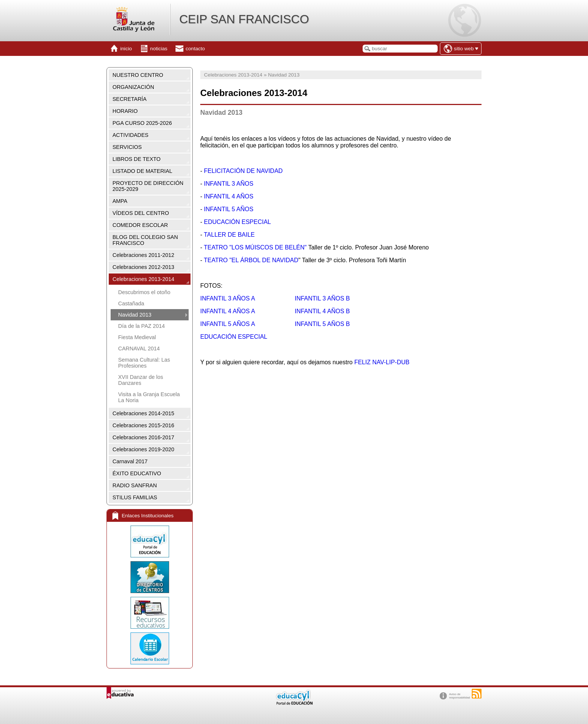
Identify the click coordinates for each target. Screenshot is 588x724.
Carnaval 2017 (130, 461)
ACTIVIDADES (130, 135)
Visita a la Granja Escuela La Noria (149, 397)
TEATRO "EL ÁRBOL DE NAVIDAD (251, 260)
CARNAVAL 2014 (139, 348)
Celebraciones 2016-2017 (143, 437)
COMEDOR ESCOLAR (140, 225)
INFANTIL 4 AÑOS (229, 196)
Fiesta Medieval (137, 337)
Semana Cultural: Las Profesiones (144, 363)
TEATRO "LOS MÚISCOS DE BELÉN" (255, 247)
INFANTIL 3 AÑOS (229, 184)
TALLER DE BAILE (229, 235)
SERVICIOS (127, 147)
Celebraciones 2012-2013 (143, 267)
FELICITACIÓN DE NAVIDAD (243, 171)
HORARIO (125, 111)
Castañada (131, 303)
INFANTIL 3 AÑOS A (228, 298)
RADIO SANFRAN (135, 485)
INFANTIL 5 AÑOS (228, 209)
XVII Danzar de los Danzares (141, 380)
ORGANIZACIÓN (133, 87)
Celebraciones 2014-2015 (143, 413)
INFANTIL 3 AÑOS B (322, 298)
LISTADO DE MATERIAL (142, 171)
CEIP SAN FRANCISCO (244, 19)
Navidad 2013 (135, 315)
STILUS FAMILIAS (135, 497)
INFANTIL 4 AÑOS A (227, 311)
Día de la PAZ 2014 (142, 326)
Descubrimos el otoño (144, 292)
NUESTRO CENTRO (138, 75)
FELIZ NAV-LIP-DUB (382, 362)
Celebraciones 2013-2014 (143, 279)
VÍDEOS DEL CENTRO (141, 213)
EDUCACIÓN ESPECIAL (236, 222)
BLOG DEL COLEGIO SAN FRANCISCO (145, 240)
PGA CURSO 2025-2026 (142, 123)
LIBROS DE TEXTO (136, 159)
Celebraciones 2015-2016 (143, 425)
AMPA (120, 201)
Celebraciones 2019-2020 (143, 449)
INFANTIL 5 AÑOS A (227, 324)
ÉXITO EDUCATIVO (137, 473)
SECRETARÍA (130, 99)
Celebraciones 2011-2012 (143, 255)
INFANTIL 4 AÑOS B (322, 311)
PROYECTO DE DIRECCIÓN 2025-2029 (148, 186)
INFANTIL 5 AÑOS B (322, 324)
